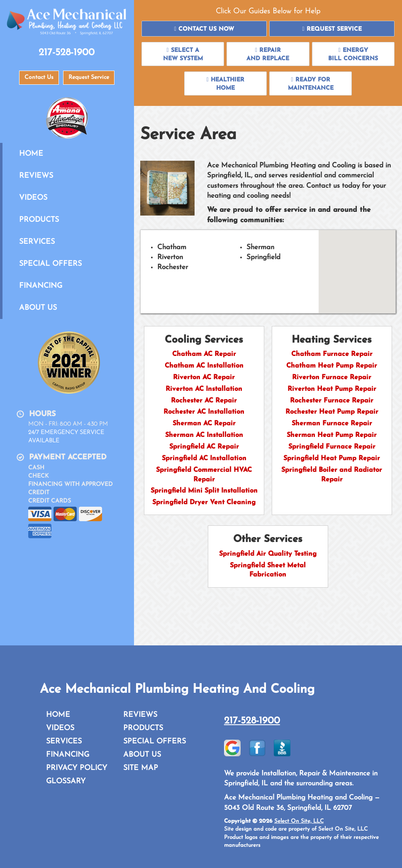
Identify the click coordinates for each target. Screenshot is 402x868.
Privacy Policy (77, 768)
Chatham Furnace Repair (332, 354)
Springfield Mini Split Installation (204, 491)
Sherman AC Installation (204, 435)
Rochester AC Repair (204, 401)
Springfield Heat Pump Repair (332, 459)
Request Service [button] (89, 77)
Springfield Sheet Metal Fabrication (268, 570)
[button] (204, 29)
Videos (33, 198)
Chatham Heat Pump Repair (332, 366)
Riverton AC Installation (204, 389)
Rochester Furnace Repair (332, 401)
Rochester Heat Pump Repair (332, 412)
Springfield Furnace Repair (332, 447)
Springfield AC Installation (204, 459)
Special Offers (50, 264)
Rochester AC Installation (204, 412)
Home (31, 154)
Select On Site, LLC (299, 821)
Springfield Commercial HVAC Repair (204, 475)
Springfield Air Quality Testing (268, 554)
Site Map (141, 768)
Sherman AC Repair (204, 424)
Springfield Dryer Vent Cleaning (204, 503)
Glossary (66, 781)
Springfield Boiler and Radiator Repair (332, 475)
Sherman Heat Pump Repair (332, 435)
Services (37, 242)
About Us (38, 308)
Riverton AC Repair (204, 378)
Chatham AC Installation (204, 366)
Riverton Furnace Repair (332, 378)
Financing (41, 286)
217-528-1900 (252, 721)
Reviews (36, 176)
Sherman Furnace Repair (332, 424)
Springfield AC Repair (204, 447)
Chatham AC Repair (204, 354)
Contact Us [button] (39, 77)
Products (39, 220)
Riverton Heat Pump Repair (332, 389)
